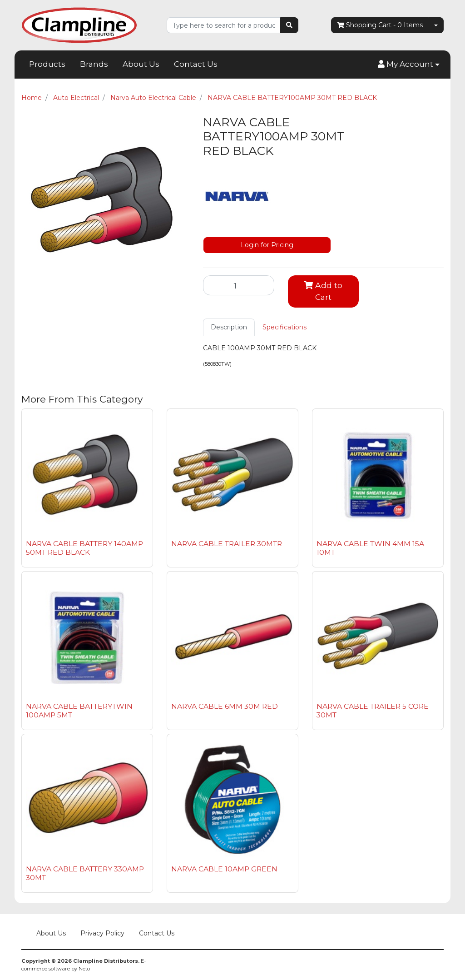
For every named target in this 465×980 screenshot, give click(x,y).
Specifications (284, 327)
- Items (380, 25)
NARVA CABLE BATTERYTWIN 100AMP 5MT (79, 711)
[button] (409, 65)
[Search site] (289, 25)
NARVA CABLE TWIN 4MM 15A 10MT (370, 548)
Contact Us (196, 64)
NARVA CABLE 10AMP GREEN (224, 869)
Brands (94, 64)
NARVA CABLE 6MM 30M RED (225, 706)
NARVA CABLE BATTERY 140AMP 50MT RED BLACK (84, 548)
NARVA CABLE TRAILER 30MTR (227, 544)
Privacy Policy (102, 933)
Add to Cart (323, 291)
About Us (141, 64)
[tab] (229, 327)
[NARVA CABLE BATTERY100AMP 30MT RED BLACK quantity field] (239, 285)
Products (47, 64)
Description (229, 327)
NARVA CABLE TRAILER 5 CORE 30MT (373, 711)
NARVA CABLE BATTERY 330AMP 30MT (85, 873)
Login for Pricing (267, 245)
